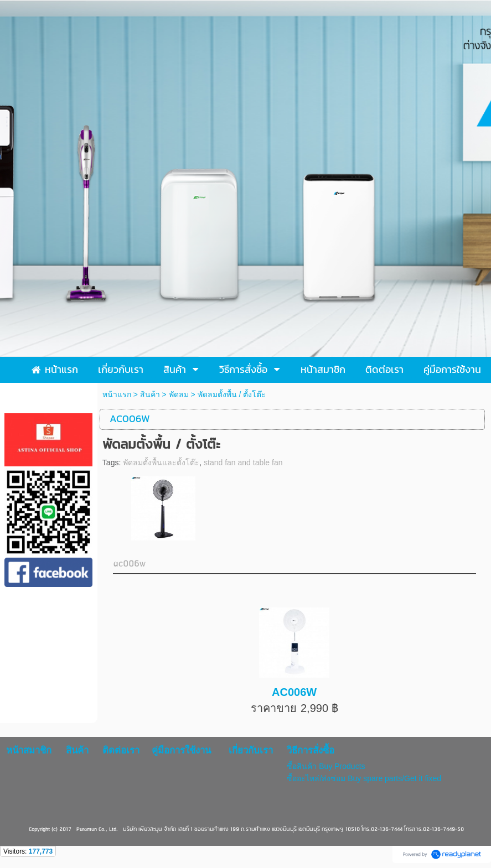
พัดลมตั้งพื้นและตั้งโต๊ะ (161, 462)
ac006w (130, 564)
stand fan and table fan (243, 462)
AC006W (294, 692)
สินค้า (150, 394)
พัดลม (179, 394)
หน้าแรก (117, 394)
